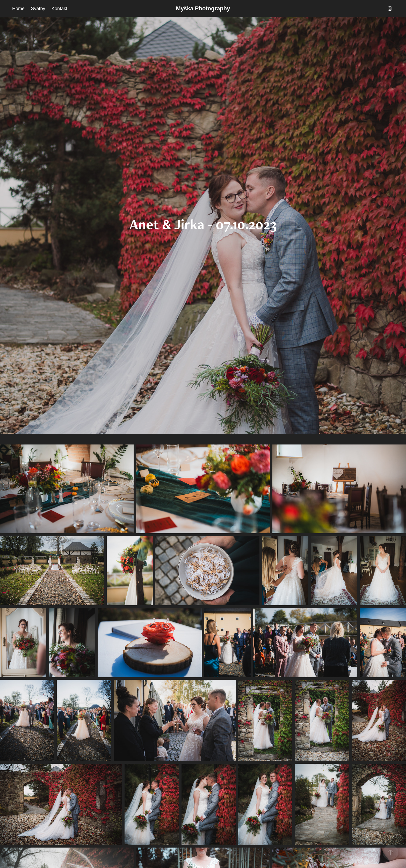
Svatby (38, 9)
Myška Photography (203, 8)
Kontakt (59, 9)
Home (18, 9)
